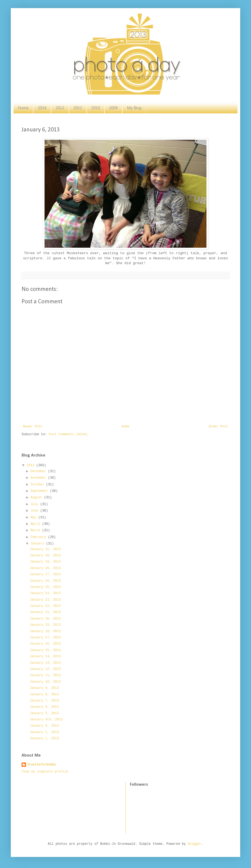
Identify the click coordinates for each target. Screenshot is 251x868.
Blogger (194, 844)
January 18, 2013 (45, 631)
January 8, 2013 (44, 695)
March (36, 530)
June (35, 511)
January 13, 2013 (45, 663)
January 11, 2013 (45, 675)
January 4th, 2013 (46, 720)
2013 (32, 465)
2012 (60, 108)
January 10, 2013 (45, 682)
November (39, 478)
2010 (96, 108)
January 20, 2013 (45, 619)
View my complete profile (45, 772)
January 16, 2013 (45, 644)
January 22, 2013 (45, 606)
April (36, 524)
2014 (42, 108)
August (37, 498)
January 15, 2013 (45, 650)
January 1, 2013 (44, 738)
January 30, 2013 (45, 556)
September (40, 491)
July (35, 504)
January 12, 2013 (45, 669)
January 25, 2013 (45, 587)
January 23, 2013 (45, 600)
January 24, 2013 (45, 593)
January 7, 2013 (44, 701)
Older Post (218, 427)
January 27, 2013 (45, 574)
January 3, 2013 (44, 726)
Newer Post (33, 427)
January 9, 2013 (44, 688)
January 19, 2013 (45, 625)
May (34, 518)
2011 (78, 108)
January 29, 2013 (45, 562)
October (38, 485)
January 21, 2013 (45, 612)
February (39, 537)
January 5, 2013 (44, 713)
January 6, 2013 (44, 707)
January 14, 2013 (45, 656)
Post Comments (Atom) (68, 434)
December (39, 471)
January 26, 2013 (45, 581)
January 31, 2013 (45, 549)
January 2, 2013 (44, 732)
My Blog (134, 108)
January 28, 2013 (45, 568)
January (38, 544)
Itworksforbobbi (42, 765)
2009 (113, 108)
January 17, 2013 (45, 638)
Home (23, 108)
